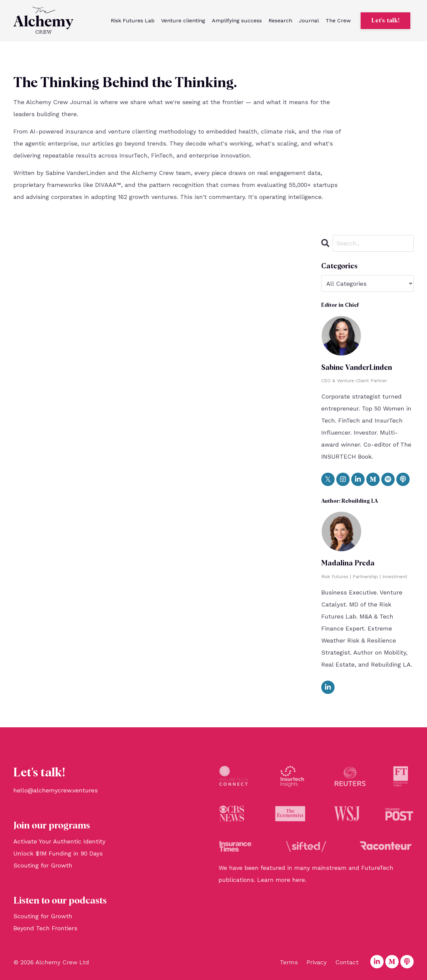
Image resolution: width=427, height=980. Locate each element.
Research (280, 21)
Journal (309, 21)
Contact (347, 962)
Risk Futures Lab (133, 21)
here (299, 880)
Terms (289, 962)
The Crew (338, 21)
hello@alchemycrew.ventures (56, 790)
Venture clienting (183, 21)
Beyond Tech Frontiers (45, 928)
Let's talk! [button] (385, 21)
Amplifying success (237, 21)
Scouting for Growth (43, 865)
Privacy (317, 962)
